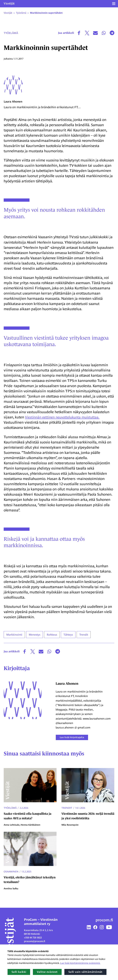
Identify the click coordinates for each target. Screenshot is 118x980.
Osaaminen (11, 876)
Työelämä (11, 33)
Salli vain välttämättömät (85, 972)
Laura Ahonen (14, 106)
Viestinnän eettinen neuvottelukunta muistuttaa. (64, 422)
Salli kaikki (19, 972)
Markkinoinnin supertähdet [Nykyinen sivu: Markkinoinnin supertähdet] (46, 13)
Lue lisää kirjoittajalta (75, 742)
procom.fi (104, 924)
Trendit (67, 812)
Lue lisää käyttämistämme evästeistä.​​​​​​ (80, 963)
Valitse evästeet (47, 972)
